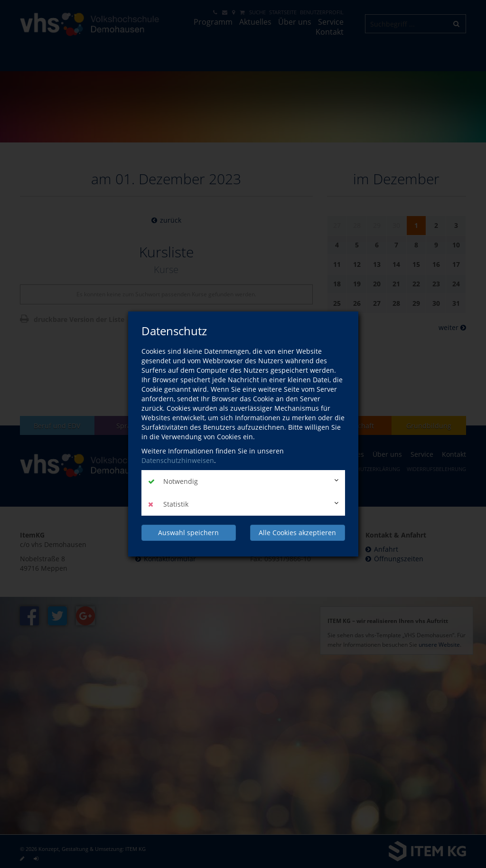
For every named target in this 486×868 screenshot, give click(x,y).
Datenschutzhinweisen (178, 460)
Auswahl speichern (188, 533)
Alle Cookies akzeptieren (297, 533)
